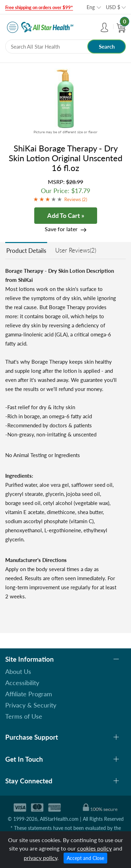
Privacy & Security (31, 705)
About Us (18, 671)
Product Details (26, 251)
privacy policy (41, 858)
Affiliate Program (29, 694)
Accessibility (22, 683)
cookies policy (94, 848)
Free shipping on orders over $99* (39, 7)
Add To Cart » (66, 215)
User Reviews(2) (76, 250)
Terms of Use (24, 716)
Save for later (61, 229)
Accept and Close (85, 858)
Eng (91, 7)
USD (113, 7)
